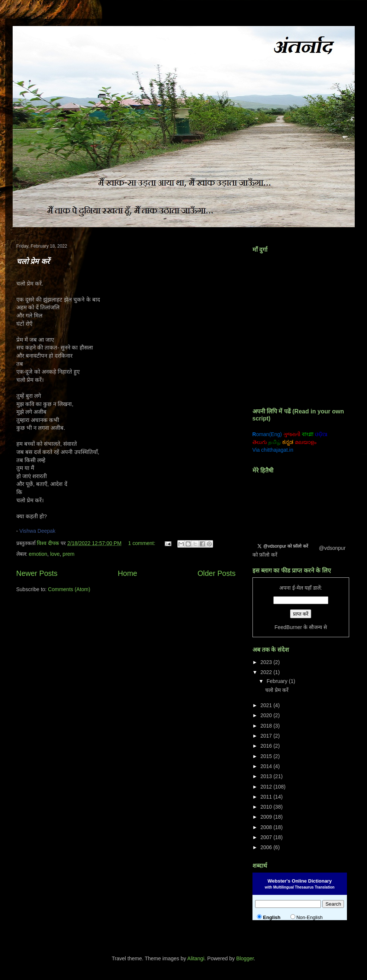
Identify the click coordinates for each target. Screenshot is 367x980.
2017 (267, 736)
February (278, 681)
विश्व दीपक (49, 543)
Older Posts (216, 573)
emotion (38, 554)
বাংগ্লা (308, 434)
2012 (267, 787)
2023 (267, 662)
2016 (267, 746)
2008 (267, 827)
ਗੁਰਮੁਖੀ (336, 434)
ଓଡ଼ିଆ (321, 434)
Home (128, 573)
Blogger (245, 958)
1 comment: (143, 543)
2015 (267, 756)
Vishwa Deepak (37, 531)
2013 (267, 776)
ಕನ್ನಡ (288, 442)
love (55, 554)
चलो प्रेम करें (33, 261)
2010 (267, 807)
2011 (267, 797)
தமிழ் (274, 442)
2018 (267, 726)
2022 (267, 672)
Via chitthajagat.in (273, 450)
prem (68, 554)
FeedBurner (288, 627)
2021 (267, 705)
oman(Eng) (267, 434)
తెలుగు (260, 442)
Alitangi (196, 958)
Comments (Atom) (69, 589)
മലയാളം (306, 442)
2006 (267, 847)
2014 (267, 766)
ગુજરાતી (292, 434)
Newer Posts (37, 573)
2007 (267, 837)
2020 (267, 715)
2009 (267, 817)
